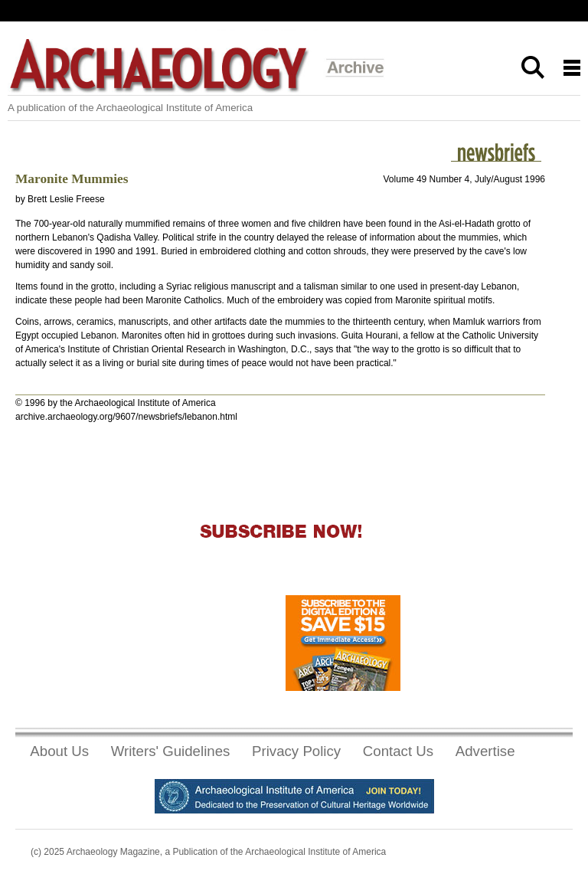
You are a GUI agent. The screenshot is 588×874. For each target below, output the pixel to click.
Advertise (485, 751)
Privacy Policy (296, 751)
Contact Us (398, 751)
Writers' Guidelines (171, 751)
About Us (59, 751)
